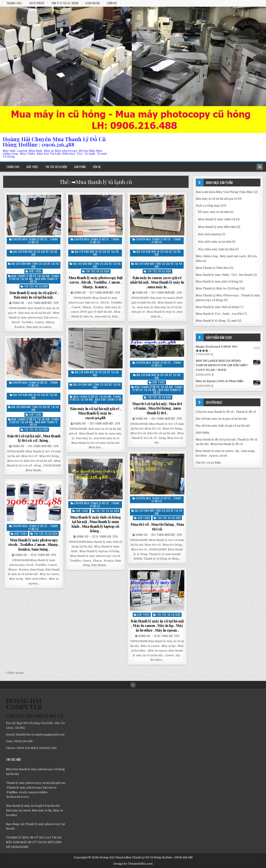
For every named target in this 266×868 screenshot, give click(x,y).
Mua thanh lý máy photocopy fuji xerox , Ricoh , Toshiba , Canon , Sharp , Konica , (96, 282)
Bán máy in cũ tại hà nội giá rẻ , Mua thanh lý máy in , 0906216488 (96, 413)
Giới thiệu (37, 3)
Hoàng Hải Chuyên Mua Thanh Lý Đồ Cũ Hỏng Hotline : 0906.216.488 (54, 142)
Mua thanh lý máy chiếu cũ (217, 219)
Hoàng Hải (18, 303)
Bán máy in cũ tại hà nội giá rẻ (216, 199)
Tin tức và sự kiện (65, 3)
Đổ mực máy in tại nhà (214, 212)
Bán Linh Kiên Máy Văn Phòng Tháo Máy (224, 192)
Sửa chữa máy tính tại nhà (216, 249)
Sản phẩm (93, 3)
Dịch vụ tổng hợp (208, 206)
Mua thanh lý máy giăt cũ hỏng (217, 281)
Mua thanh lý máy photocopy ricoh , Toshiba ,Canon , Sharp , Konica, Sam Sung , (34, 544)
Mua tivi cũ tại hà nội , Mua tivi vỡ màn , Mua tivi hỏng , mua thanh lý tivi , (157, 408)
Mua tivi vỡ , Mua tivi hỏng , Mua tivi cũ (157, 526)
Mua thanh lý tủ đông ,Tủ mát (216, 321)
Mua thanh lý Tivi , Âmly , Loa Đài (219, 314)
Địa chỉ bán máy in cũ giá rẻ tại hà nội (35, 253)
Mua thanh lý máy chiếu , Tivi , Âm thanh (224, 275)
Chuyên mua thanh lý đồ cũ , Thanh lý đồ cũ (35, 241)
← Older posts (13, 673)
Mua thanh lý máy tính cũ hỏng (217, 307)
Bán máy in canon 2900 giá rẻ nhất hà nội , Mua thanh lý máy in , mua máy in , (157, 282)
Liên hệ (112, 3)
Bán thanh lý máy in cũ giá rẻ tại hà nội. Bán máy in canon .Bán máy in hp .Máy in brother (34, 810)
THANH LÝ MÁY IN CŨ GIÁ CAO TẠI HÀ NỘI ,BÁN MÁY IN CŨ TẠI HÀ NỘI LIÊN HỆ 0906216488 (34, 842)
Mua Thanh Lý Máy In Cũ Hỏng (217, 288)
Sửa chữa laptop (210, 234)
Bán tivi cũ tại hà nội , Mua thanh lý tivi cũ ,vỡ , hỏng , (34, 438)
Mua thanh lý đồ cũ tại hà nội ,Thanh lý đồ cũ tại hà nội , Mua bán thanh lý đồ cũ (34, 279)
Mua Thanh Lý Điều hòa (212, 268)
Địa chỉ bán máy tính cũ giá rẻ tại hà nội (35, 265)
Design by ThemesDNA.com (133, 864)
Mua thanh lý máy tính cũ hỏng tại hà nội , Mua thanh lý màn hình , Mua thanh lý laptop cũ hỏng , (96, 524)
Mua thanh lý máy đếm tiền (217, 227)
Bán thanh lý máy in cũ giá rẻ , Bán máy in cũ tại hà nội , (34, 295)
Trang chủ (14, 3)
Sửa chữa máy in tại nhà (215, 242)
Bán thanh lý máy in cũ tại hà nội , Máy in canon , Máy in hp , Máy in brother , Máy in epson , (157, 625)
